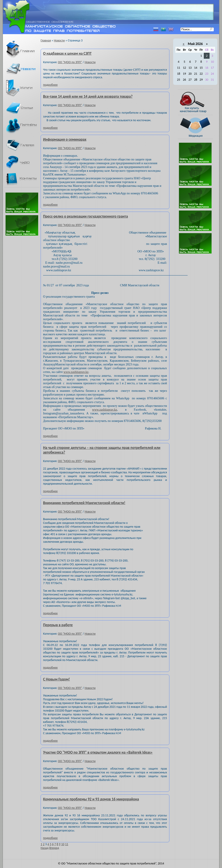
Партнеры (24, 127)
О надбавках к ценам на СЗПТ (67, 54)
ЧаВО (24, 162)
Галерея (24, 145)
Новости (24, 69)
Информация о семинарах (65, 139)
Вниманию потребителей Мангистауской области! (84, 503)
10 (63, 844)
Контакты (24, 179)
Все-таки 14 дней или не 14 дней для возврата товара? (88, 97)
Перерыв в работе (58, 625)
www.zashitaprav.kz (76, 372)
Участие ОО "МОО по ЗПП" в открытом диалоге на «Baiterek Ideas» (98, 752)
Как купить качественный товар (198, 102)
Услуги (24, 88)
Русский (156, 29)
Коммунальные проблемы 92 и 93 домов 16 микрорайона (91, 799)
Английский (171, 29)
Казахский (163, 29)
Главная (24, 50)
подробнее (50, 85)
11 (67, 844)
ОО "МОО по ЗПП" (70, 62)
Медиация (198, 127)
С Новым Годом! (56, 679)
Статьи (24, 108)
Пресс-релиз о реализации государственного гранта (85, 216)
